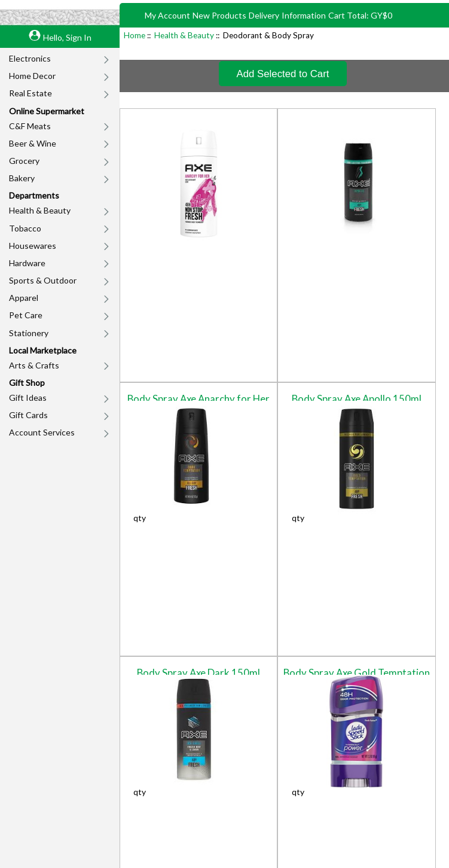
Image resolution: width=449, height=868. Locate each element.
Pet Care (26, 315)
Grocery (24, 161)
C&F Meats (30, 126)
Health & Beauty (40, 210)
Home (135, 35)
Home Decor (32, 76)
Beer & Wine (33, 143)
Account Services (42, 432)
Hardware (27, 263)
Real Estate (30, 93)
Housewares (33, 246)
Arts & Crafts (34, 365)
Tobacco (25, 228)
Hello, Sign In (67, 37)
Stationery (29, 333)
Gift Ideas (28, 398)
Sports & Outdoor (43, 280)
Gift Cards (28, 415)
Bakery (22, 178)
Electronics (30, 58)
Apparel (24, 298)
